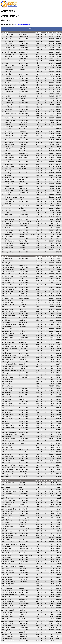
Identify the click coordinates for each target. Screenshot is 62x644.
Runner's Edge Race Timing (23, 25)
